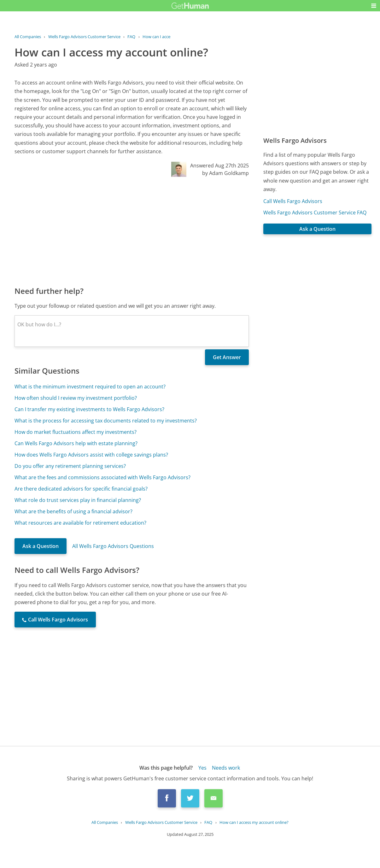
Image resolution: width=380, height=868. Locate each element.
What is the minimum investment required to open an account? (90, 387)
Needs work (226, 768)
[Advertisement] (132, 231)
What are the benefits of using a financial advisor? (73, 511)
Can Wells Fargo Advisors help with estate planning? (76, 443)
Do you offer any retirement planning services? (70, 466)
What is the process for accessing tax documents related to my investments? (106, 421)
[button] (374, 6)
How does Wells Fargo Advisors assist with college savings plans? (91, 455)
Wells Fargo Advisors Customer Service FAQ (315, 213)
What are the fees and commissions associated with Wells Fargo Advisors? (102, 477)
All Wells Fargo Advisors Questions (113, 546)
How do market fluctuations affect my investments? (76, 432)
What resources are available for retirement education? (80, 523)
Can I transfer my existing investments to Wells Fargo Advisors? (89, 409)
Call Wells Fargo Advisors (293, 201)
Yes (202, 768)
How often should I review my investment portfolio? (76, 398)
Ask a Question (41, 546)
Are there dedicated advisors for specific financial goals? (81, 489)
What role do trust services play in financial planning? (78, 500)
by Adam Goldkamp (225, 173)
